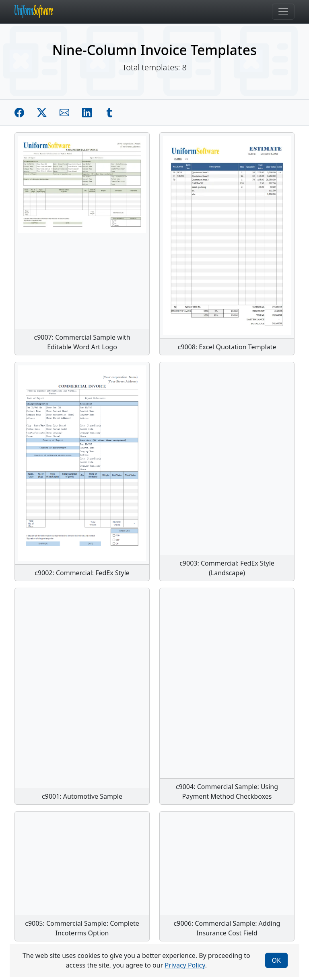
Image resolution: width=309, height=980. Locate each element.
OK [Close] (276, 960)
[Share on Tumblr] (109, 113)
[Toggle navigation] (283, 12)
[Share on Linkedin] (87, 113)
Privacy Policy (185, 965)
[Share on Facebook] (19, 113)
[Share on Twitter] (42, 113)
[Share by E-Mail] (64, 113)
